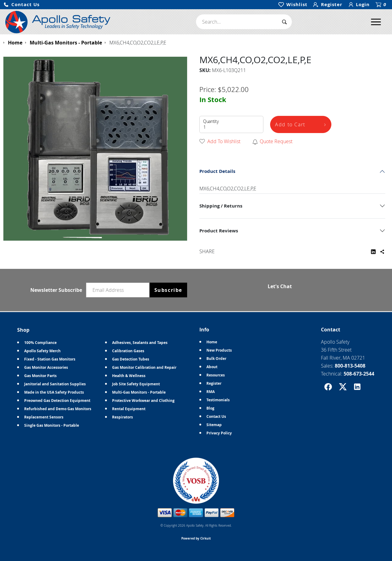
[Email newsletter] (119, 290)
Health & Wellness (129, 376)
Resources (216, 375)
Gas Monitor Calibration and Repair (144, 367)
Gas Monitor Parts (40, 376)
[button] (21, 5)
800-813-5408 (350, 366)
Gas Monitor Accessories (46, 367)
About (212, 367)
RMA (211, 392)
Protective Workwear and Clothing (143, 401)
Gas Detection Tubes (131, 359)
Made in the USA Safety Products (54, 392)
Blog (210, 408)
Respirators (123, 417)
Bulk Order (216, 359)
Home (212, 342)
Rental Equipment (129, 409)
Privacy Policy (219, 433)
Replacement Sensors (44, 417)
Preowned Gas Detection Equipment (57, 401)
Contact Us (216, 416)
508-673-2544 (359, 374)
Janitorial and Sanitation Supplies (55, 384)
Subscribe (168, 290)
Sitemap (214, 425)
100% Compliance (40, 343)
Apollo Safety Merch (42, 351)
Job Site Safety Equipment (136, 384)
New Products (219, 350)
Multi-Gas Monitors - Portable (139, 392)
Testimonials (218, 400)
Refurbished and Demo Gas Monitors (58, 409)
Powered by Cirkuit (196, 538)
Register (214, 383)
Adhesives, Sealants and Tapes (140, 343)
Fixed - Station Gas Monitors (50, 359)
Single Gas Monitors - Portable (52, 425)
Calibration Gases (128, 351)
